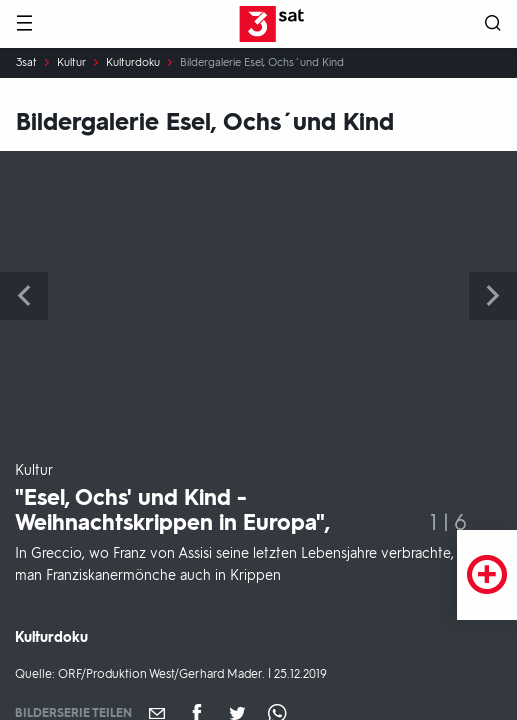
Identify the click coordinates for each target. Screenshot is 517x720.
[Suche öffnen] (493, 24)
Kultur (71, 63)
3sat (26, 63)
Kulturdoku (133, 63)
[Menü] (24, 24)
